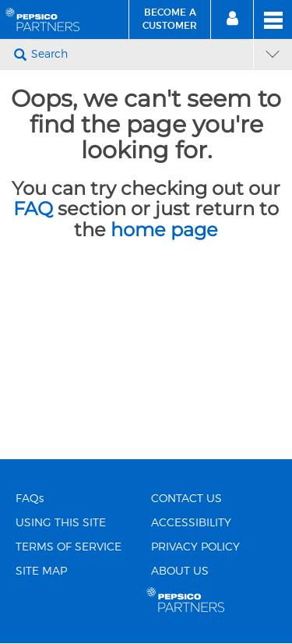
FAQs (30, 499)
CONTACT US (186, 499)
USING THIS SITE (61, 523)
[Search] (140, 55)
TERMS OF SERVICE (69, 547)
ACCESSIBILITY (191, 523)
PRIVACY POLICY (195, 547)
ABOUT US (180, 571)
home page (164, 230)
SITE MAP (41, 571)
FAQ (33, 209)
